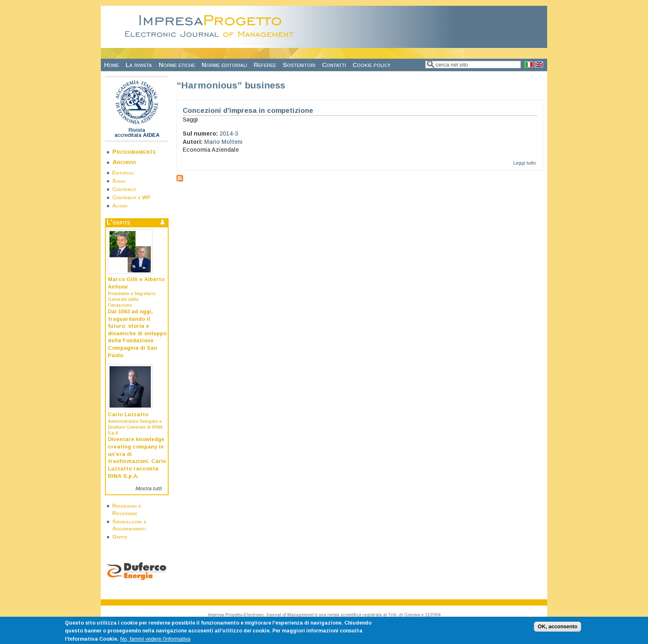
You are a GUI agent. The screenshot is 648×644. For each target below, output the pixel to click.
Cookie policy (372, 65)
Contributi (124, 189)
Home (112, 65)
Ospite (120, 537)
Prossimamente (134, 151)
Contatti (334, 65)
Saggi (119, 181)
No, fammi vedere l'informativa (155, 641)
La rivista (139, 65)
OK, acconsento (557, 629)
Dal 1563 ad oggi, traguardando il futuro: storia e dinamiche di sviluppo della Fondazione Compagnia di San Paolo (137, 334)
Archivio (124, 162)
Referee (265, 65)
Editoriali (123, 173)
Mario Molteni (223, 142)
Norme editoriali (224, 65)
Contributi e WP (131, 198)
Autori (120, 206)
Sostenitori (299, 65)
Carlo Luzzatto (128, 415)
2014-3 (229, 134)
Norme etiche (177, 65)
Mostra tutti (148, 489)
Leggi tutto (524, 163)
